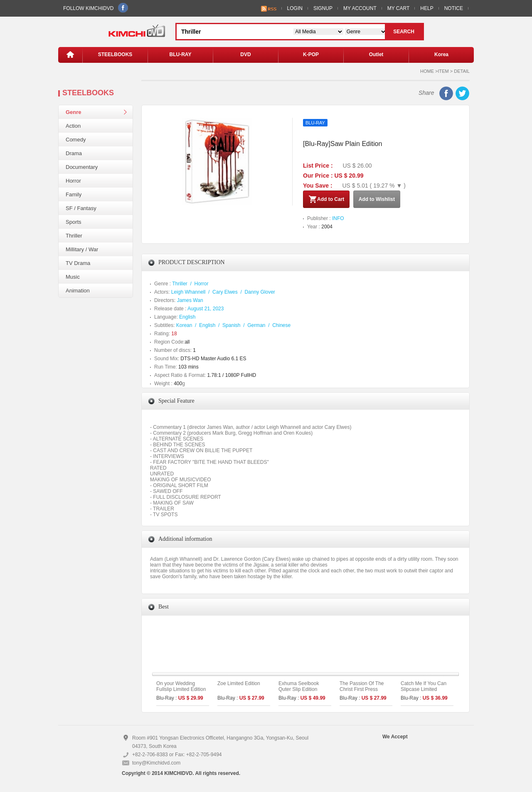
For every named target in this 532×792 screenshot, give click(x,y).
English (187, 317)
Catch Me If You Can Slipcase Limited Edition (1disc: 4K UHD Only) (426, 692)
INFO (338, 218)
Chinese (281, 325)
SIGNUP (323, 8)
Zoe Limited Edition (239, 683)
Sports (74, 222)
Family (74, 194)
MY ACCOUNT (360, 8)
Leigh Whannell (188, 292)
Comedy (76, 140)
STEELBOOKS (115, 54)
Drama (74, 153)
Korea (441, 54)
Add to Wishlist (377, 199)
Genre (74, 112)
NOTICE (454, 8)
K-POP (311, 54)
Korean (184, 325)
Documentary (82, 167)
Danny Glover (260, 292)
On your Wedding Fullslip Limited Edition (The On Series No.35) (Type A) (181, 692)
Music (73, 277)
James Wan (190, 300)
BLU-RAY (181, 54)
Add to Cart (326, 199)
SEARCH (404, 32)
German (256, 325)
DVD (245, 54)
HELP (427, 8)
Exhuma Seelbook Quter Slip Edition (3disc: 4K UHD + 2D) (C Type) (303, 692)
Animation (78, 291)
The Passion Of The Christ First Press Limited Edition (362, 689)
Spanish (231, 325)
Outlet (376, 54)
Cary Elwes (225, 292)
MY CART (399, 8)
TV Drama (78, 263)
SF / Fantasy (81, 208)
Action (73, 126)
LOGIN (295, 8)
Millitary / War (82, 249)
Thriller (74, 236)
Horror (73, 181)
